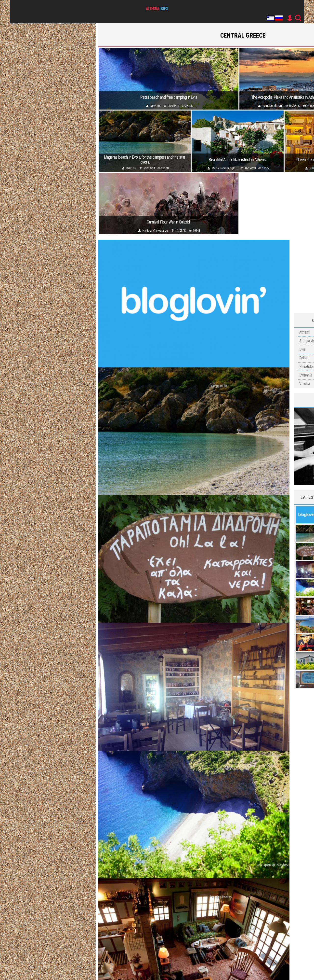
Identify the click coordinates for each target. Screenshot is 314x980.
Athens (305, 332)
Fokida (304, 358)
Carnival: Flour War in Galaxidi (169, 222)
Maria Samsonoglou (224, 168)
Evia (302, 349)
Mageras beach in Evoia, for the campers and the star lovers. (145, 160)
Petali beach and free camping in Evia (169, 97)
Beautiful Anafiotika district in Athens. (238, 160)
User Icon (289, 18)
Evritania (306, 375)
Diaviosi (155, 106)
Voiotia (305, 384)
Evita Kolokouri (272, 106)
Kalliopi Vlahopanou (155, 231)
